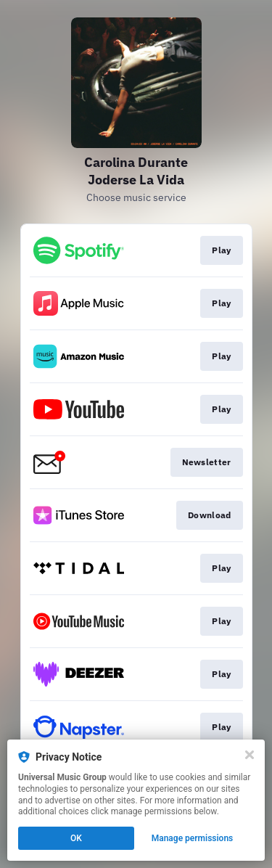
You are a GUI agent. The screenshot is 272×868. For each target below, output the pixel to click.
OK (76, 838)
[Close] (250, 755)
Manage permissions (193, 838)
